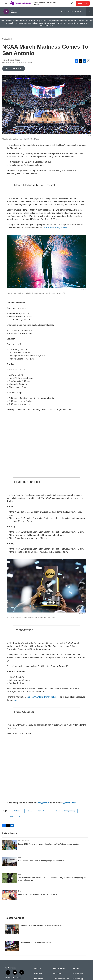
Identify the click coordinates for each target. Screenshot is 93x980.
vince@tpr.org (43, 803)
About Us (38, 969)
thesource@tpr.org (66, 23)
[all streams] (90, 11)
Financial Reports (59, 969)
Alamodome (15, 816)
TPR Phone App (77, 979)
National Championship (66, 811)
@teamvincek (70, 803)
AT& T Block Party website (55, 228)
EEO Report (57, 974)
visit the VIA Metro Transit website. (42, 697)
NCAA (29, 811)
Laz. (15, 700)
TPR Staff (75, 969)
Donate (84, 3)
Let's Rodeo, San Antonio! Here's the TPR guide (38, 894)
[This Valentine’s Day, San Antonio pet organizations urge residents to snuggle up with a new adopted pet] (10, 878)
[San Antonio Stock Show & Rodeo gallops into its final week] (10, 861)
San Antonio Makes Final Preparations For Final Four (42, 926)
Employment (39, 979)
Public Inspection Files (61, 979)
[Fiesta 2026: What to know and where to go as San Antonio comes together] (10, 845)
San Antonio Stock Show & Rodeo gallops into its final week (42, 861)
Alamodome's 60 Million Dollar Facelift (36, 942)
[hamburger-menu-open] (6, 3)
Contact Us (38, 974)
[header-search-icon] (72, 3)
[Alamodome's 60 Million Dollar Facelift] (12, 946)
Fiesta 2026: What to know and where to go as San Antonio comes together (49, 844)
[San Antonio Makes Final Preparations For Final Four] (12, 929)
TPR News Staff (77, 974)
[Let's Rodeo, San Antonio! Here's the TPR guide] (10, 895)
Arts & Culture (24, 841)
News (20, 857)
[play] (6, 11)
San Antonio (8, 39)
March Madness (44, 811)
